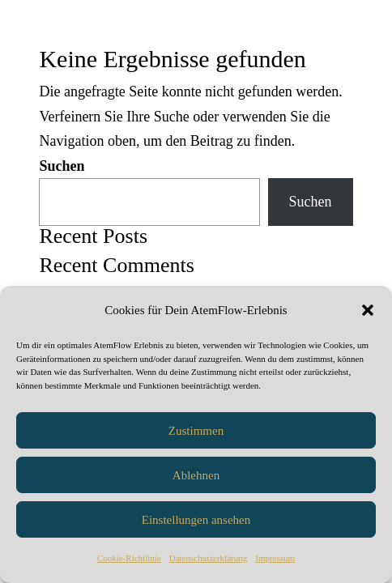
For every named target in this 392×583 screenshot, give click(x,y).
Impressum (275, 558)
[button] (368, 310)
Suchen (62, 166)
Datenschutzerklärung (209, 558)
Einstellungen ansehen (196, 520)
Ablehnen (196, 475)
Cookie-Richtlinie (129, 558)
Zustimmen (196, 431)
